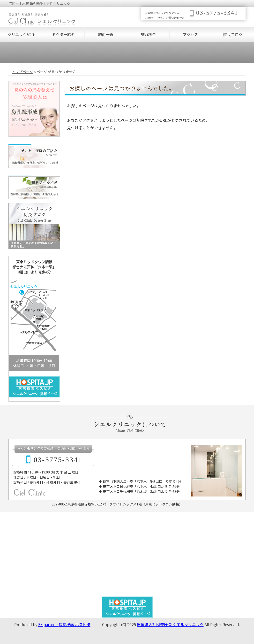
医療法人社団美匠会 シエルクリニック (170, 624)
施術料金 (148, 34)
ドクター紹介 (63, 34)
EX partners (48, 624)
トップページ (22, 72)
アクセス (190, 34)
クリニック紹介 (21, 34)
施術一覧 (106, 34)
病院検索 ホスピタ (75, 624)
